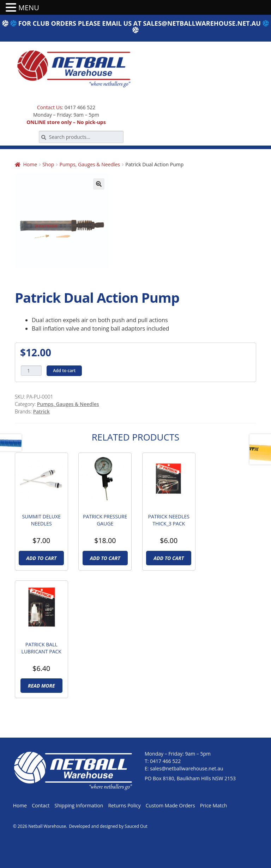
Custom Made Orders (170, 805)
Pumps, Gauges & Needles (90, 164)
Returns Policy (124, 805)
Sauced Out (136, 826)
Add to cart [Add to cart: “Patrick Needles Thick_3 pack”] (169, 558)
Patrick (41, 411)
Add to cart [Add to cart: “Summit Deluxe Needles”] (41, 558)
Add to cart (64, 371)
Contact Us (50, 107)
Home (30, 164)
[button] (99, 184)
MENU (29, 8)
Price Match (214, 805)
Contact (41, 805)
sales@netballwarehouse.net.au (202, 23)
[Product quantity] (31, 371)
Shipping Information (79, 805)
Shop (48, 164)
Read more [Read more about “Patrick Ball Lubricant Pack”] (41, 686)
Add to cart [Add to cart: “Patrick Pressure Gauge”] (105, 558)
